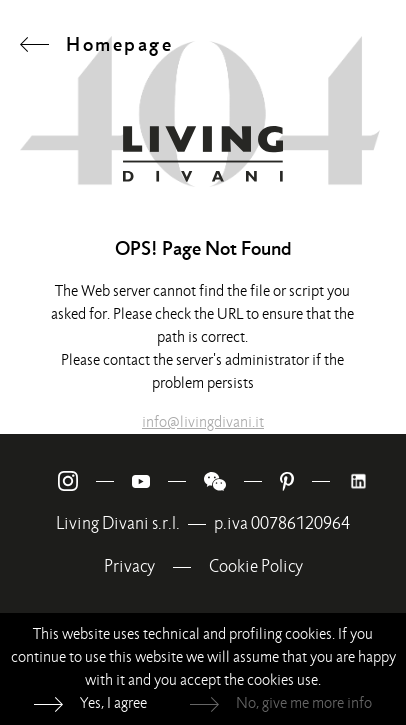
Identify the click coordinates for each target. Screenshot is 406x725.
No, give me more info (304, 703)
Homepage (119, 44)
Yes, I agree (113, 703)
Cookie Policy (256, 566)
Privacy (129, 566)
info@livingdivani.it (203, 422)
